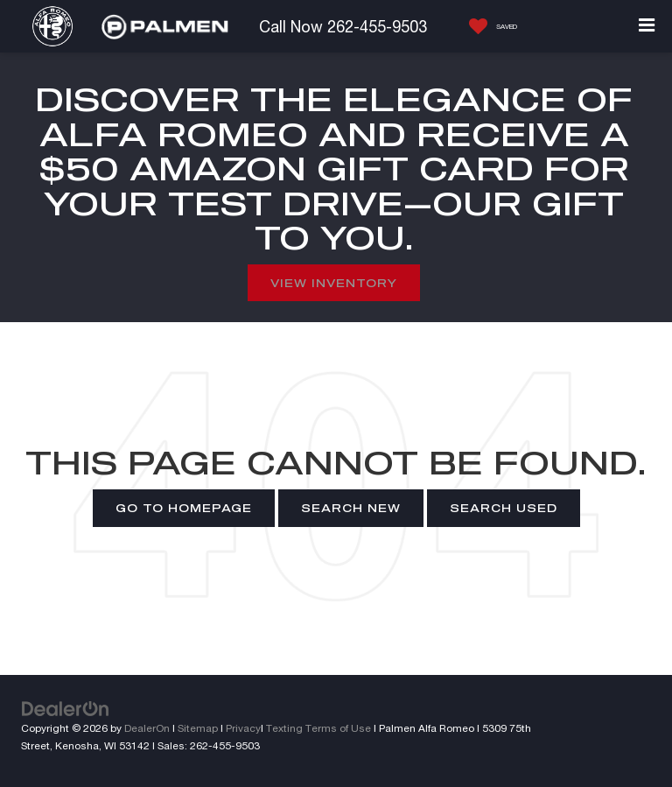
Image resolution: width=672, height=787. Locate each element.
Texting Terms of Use (318, 728)
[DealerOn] (66, 708)
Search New (351, 508)
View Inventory (334, 283)
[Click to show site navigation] (647, 26)
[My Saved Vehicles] (489, 26)
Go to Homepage (184, 508)
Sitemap (198, 728)
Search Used (504, 508)
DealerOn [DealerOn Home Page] (147, 728)
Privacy (243, 728)
